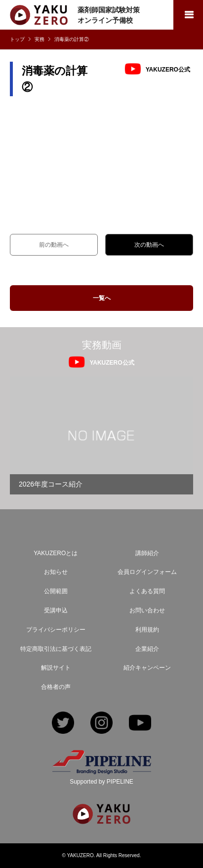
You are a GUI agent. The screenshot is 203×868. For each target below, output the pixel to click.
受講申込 (56, 610)
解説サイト (56, 668)
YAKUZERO (81, 855)
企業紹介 (147, 649)
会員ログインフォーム (147, 572)
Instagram (101, 724)
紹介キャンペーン (147, 668)
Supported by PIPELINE (101, 782)
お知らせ (56, 572)
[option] (101, 435)
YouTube (140, 724)
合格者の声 (56, 687)
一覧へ (102, 298)
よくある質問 (147, 591)
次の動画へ (149, 245)
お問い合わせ (147, 610)
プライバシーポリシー (56, 630)
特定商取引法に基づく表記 (56, 649)
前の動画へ (54, 245)
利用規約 (147, 630)
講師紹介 (147, 553)
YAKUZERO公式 (168, 69)
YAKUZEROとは (56, 553)
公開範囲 (56, 591)
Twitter (63, 724)
